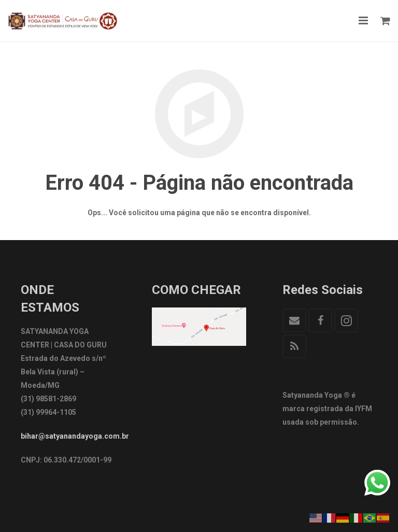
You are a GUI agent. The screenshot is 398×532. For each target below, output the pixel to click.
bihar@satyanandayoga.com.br (75, 436)
